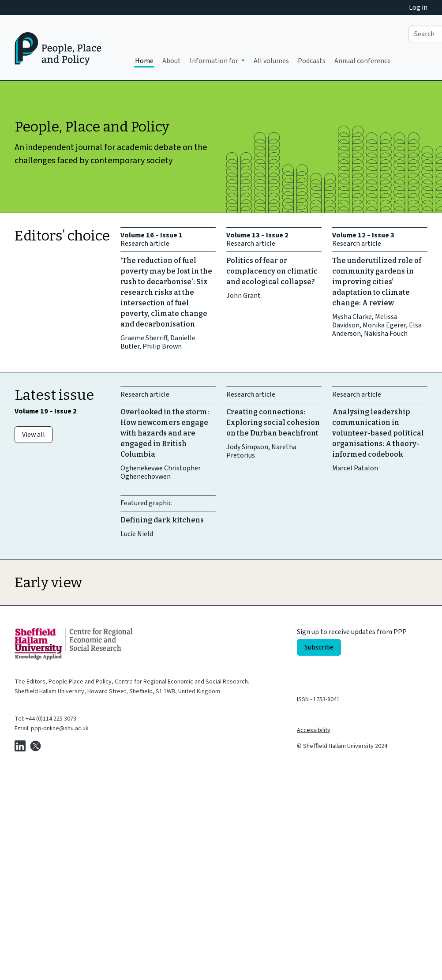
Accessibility (314, 730)
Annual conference (363, 61)
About (172, 61)
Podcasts (312, 61)
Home (144, 61)
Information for (215, 61)
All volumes (271, 61)
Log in (418, 8)
